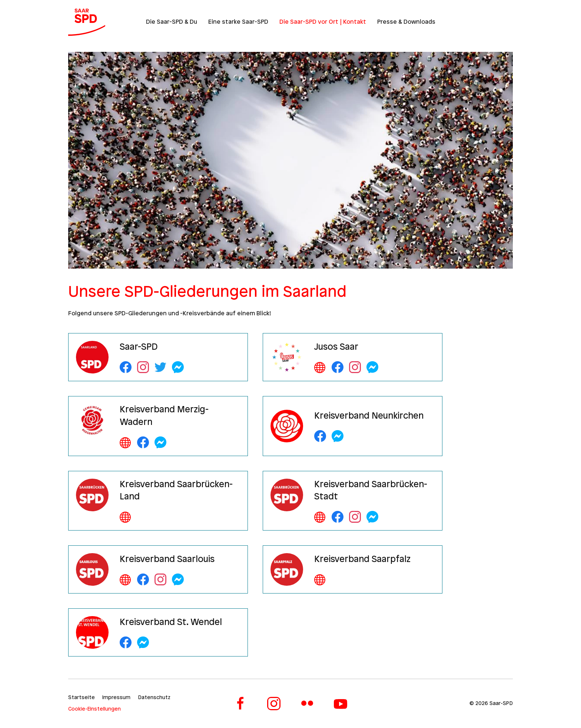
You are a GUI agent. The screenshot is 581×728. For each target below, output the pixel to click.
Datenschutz (154, 698)
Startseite (82, 698)
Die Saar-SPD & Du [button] (172, 22)
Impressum (116, 698)
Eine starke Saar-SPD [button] (238, 22)
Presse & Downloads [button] (406, 22)
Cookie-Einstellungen (94, 709)
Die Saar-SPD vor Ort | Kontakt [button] (323, 22)
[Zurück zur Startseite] (87, 22)
